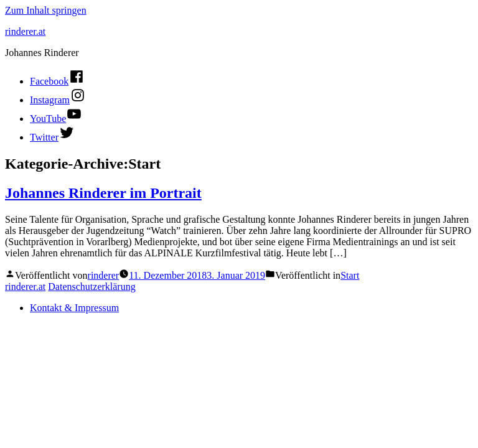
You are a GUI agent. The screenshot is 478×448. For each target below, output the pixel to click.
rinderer (104, 275)
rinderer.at (25, 31)
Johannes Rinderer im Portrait (103, 193)
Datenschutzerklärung (91, 287)
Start (350, 275)
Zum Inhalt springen (46, 10)
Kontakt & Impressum (74, 308)
